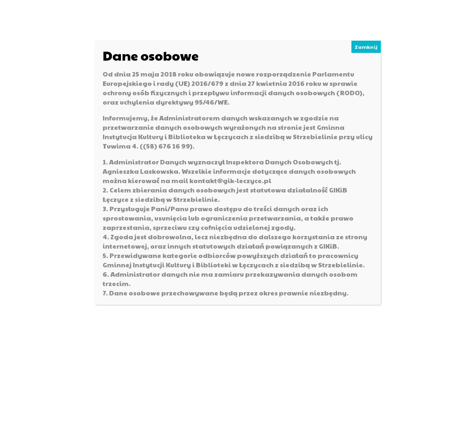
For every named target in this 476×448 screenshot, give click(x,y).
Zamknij (366, 47)
